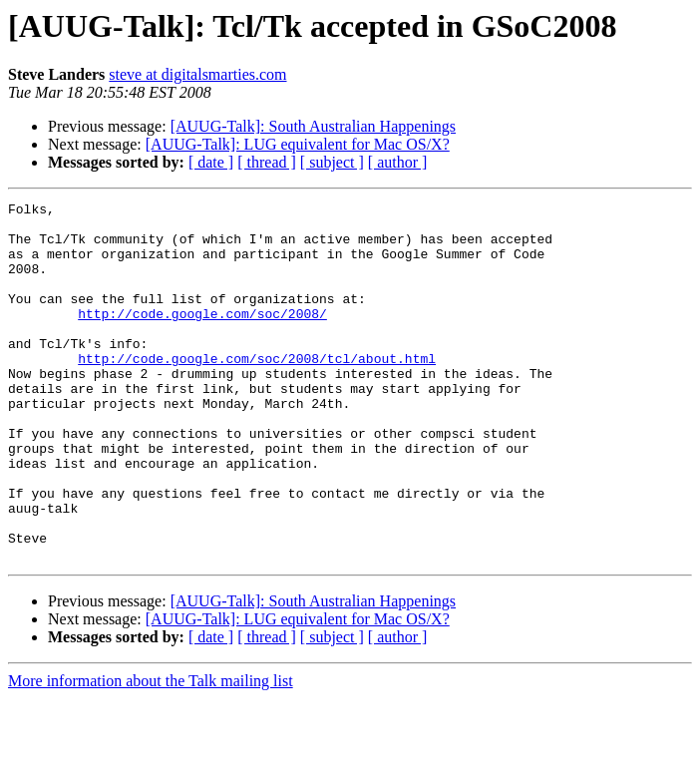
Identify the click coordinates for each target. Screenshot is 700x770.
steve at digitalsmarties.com (197, 74)
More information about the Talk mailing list (151, 753)
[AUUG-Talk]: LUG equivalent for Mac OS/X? (298, 144)
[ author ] (398, 162)
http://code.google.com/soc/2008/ (202, 337)
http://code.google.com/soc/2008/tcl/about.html (257, 391)
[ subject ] (332, 162)
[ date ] (211, 162)
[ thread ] (267, 162)
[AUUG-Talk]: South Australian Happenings (313, 126)
